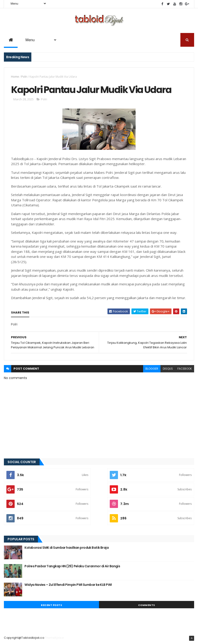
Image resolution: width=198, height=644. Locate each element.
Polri (24, 77)
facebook (185, 369)
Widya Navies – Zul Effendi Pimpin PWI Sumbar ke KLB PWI (68, 585)
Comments (147, 605)
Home (15, 77)
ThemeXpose (54, 638)
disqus (168, 369)
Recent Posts (51, 605)
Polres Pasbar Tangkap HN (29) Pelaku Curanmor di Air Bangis (72, 566)
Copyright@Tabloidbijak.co (24, 638)
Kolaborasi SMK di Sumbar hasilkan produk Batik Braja (67, 548)
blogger (152, 369)
